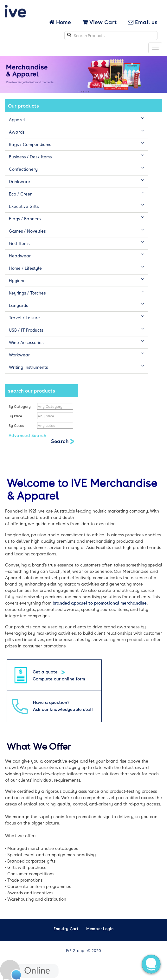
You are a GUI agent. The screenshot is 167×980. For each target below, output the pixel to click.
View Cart (100, 22)
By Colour (18, 425)
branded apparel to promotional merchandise (100, 603)
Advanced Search (27, 435)
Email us (143, 22)
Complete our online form (59, 679)
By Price (16, 416)
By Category (20, 406)
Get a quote (46, 672)
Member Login (100, 929)
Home (61, 22)
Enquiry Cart (66, 929)
